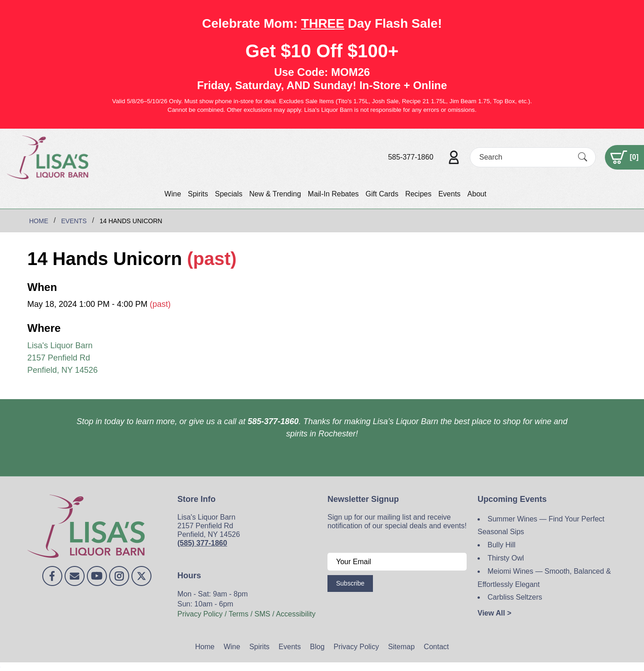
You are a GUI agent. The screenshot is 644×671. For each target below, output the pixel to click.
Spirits (198, 194)
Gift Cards (382, 194)
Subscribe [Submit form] (350, 583)
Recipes (418, 194)
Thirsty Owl (506, 558)
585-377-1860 (411, 157)
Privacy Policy (357, 647)
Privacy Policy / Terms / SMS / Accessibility (247, 614)
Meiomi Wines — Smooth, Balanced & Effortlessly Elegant (544, 578)
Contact (436, 647)
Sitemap (401, 647)
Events (450, 194)
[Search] (525, 157)
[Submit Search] (583, 157)
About (477, 194)
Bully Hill (501, 545)
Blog (317, 647)
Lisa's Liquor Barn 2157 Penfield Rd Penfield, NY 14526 (63, 358)
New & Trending (275, 194)
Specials (228, 194)
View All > (494, 613)
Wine (173, 194)
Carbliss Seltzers (515, 597)
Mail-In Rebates (333, 194)
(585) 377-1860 (202, 543)
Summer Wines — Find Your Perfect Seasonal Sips (541, 526)
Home (205, 647)
